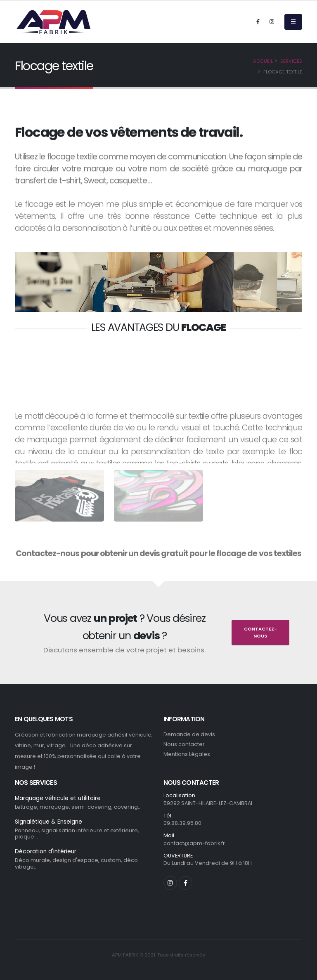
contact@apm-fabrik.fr (194, 843)
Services (291, 61)
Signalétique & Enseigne (49, 822)
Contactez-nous (260, 632)
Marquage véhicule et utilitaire (59, 798)
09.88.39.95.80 (182, 823)
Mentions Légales (187, 754)
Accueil (263, 61)
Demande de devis (189, 734)
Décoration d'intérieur (46, 852)
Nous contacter (184, 744)
